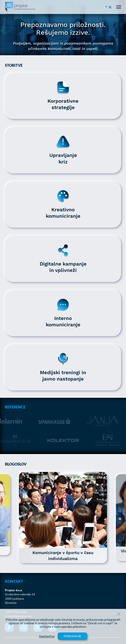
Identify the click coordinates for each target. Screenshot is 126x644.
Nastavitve (47, 636)
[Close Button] (119, 614)
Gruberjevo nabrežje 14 (20, 594)
